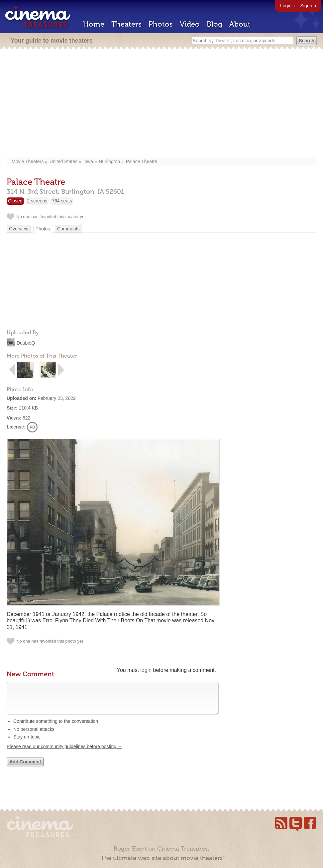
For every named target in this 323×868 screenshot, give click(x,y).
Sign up (308, 6)
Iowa (88, 161)
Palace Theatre (142, 161)
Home (94, 24)
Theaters (126, 24)
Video (190, 24)
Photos (161, 24)
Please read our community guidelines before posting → (64, 753)
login (146, 670)
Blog (215, 24)
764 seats (62, 201)
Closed (15, 201)
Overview (19, 229)
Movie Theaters (28, 161)
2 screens (37, 201)
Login (286, 6)
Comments (68, 229)
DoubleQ (26, 343)
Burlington (109, 161)
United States (63, 161)
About (240, 24)
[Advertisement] (161, 104)
